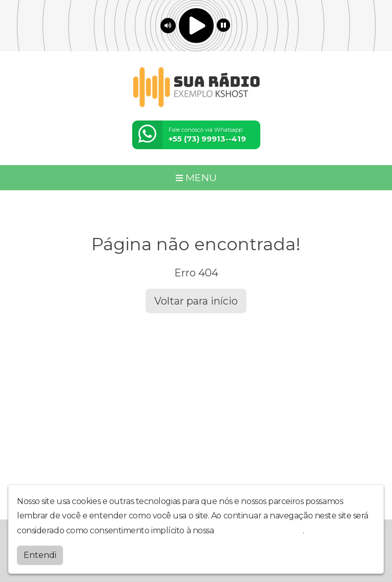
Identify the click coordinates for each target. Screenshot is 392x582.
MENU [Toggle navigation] (196, 177)
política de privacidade (259, 530)
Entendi (40, 555)
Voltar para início (196, 301)
